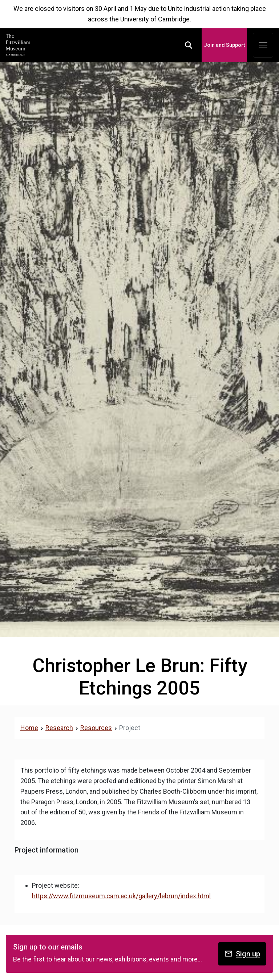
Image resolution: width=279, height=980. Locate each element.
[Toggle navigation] (263, 45)
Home (29, 728)
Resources (96, 728)
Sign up (242, 954)
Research (59, 728)
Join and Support (224, 45)
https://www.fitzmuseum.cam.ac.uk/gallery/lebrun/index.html (121, 896)
